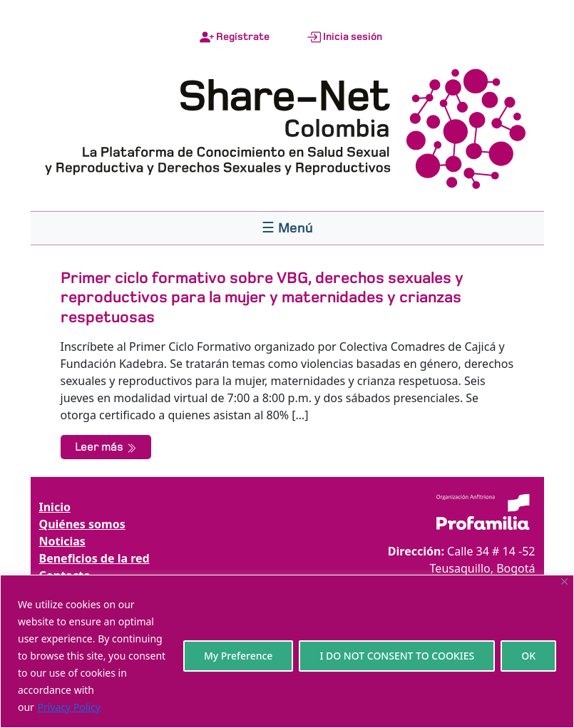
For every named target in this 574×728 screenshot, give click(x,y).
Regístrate (235, 37)
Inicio (55, 507)
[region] (287, 651)
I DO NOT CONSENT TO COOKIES (397, 656)
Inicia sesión (344, 37)
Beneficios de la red (94, 558)
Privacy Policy (69, 707)
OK (528, 656)
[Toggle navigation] (287, 228)
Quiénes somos (82, 524)
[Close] (564, 581)
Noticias (62, 541)
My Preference (239, 656)
